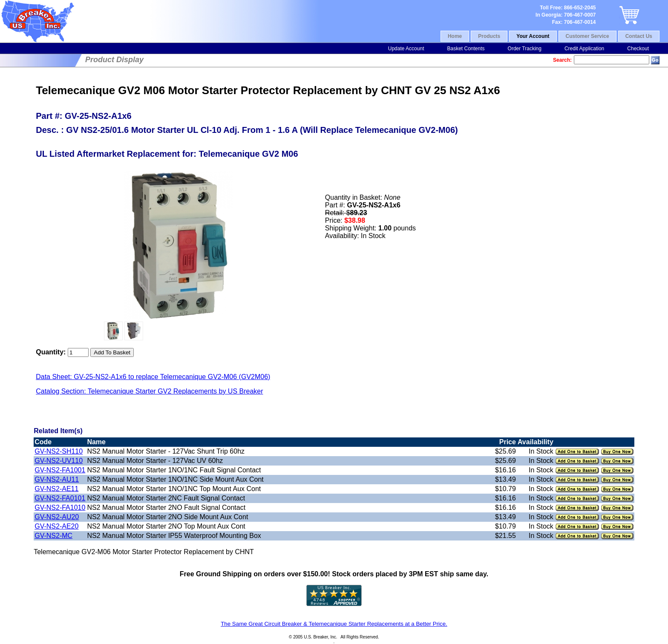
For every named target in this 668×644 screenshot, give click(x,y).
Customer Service (587, 36)
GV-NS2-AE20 (56, 526)
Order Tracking (525, 49)
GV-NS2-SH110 (59, 451)
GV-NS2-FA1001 (60, 470)
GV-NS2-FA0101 (60, 498)
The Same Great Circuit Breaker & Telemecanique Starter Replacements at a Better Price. (334, 624)
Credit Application (584, 49)
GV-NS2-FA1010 (60, 507)
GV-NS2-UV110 (59, 461)
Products (489, 36)
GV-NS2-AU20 (57, 517)
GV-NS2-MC (53, 536)
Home (455, 36)
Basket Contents (466, 49)
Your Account (533, 36)
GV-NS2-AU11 (57, 479)
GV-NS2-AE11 (56, 489)
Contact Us (639, 36)
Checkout (638, 49)
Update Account (406, 49)
